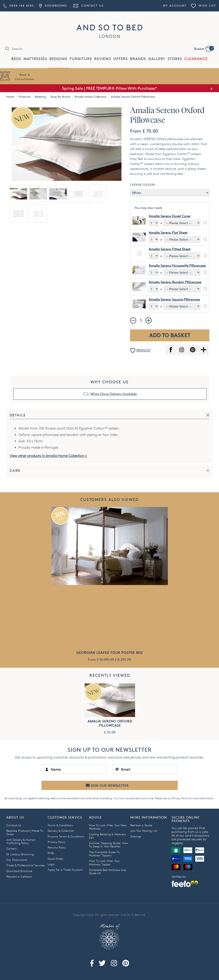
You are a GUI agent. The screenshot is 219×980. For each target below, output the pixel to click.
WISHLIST (140, 351)
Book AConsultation (25, 77)
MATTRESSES (35, 59)
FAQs (51, 853)
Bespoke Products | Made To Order (25, 832)
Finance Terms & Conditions (66, 836)
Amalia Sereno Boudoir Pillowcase (175, 282)
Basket (204, 48)
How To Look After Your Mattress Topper (104, 862)
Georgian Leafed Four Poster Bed (110, 653)
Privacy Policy (180, 798)
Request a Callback (19, 876)
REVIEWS (103, 59)
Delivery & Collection (61, 831)
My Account (175, 5)
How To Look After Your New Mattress (108, 827)
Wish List (203, 5)
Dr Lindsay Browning (20, 854)
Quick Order (56, 859)
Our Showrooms (17, 860)
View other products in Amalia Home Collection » (48, 456)
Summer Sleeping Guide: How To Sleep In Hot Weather (109, 845)
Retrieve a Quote (141, 825)
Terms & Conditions (60, 825)
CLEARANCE (196, 59)
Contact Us (88, 5)
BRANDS (138, 59)
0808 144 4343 (18, 5)
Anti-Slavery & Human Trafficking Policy (21, 841)
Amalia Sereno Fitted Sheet (170, 249)
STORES (175, 59)
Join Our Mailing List (144, 831)
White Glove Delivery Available (114, 394)
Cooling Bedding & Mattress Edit (107, 836)
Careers (12, 848)
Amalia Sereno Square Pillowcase (174, 299)
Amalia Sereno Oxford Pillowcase (110, 723)
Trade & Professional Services (26, 865)
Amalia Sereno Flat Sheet (168, 233)
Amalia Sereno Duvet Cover (170, 216)
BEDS (16, 59)
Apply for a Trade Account (65, 870)
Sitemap (136, 836)
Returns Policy (57, 847)
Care (15, 471)
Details (18, 415)
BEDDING (58, 59)
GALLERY (157, 59)
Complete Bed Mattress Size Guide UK (108, 871)
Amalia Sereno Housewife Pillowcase (177, 266)
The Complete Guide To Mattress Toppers (104, 854)
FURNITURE (81, 59)
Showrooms (53, 5)
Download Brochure (19, 871)
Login (51, 864)
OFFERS (121, 59)
